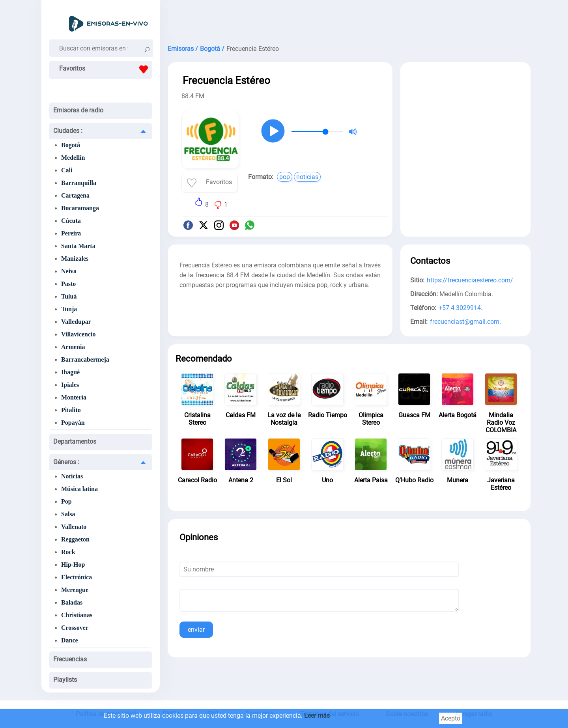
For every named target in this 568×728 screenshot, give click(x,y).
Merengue (75, 590)
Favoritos (106, 69)
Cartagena (75, 195)
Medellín (73, 158)
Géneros (66, 462)
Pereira (71, 233)
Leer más (317, 716)
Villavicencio (78, 334)
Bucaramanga (80, 208)
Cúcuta (71, 221)
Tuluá (69, 296)
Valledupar (76, 322)
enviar (196, 630)
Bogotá (71, 145)
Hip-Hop (73, 565)
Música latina (79, 489)
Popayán (73, 423)
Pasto (68, 284)
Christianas (77, 615)
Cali (67, 170)
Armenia (73, 347)
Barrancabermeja (85, 359)
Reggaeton (75, 539)
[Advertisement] (349, 20)
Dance (70, 640)
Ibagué (70, 372)
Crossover (75, 628)
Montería (74, 397)
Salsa (68, 514)
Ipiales (70, 385)
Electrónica (77, 577)
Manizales (75, 259)
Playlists (65, 680)
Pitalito (71, 410)
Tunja (69, 309)
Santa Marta (78, 246)
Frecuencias (70, 659)
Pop (66, 501)
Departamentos (75, 441)
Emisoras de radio (78, 110)
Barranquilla (79, 183)
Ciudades (68, 131)
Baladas (72, 602)
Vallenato (74, 527)
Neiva (69, 271)
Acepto (451, 718)
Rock (68, 552)
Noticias (72, 476)
